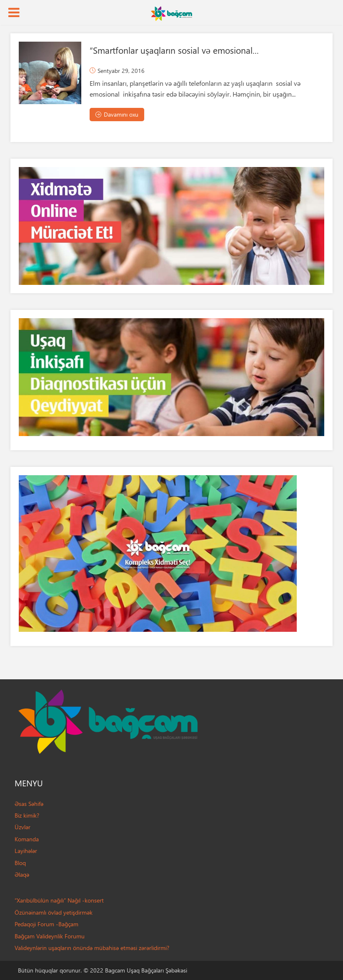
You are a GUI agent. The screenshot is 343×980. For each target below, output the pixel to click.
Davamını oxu (117, 114)
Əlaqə (22, 874)
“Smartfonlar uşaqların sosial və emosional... (174, 50)
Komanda (27, 839)
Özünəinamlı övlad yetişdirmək (54, 912)
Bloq (20, 863)
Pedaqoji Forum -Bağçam (46, 924)
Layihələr (26, 851)
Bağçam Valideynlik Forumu (50, 936)
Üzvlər (23, 827)
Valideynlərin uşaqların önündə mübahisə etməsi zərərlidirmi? (92, 948)
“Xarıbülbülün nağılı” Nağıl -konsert (59, 900)
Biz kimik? (27, 815)
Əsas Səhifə (29, 804)
